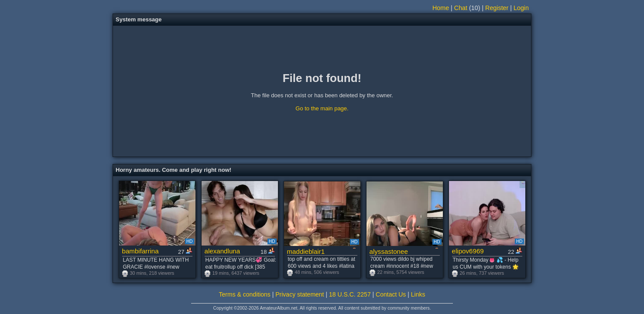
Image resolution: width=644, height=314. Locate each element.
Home (441, 8)
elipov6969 (468, 251)
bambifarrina (140, 251)
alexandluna (223, 251)
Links (418, 294)
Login (521, 8)
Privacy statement (300, 294)
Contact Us (391, 294)
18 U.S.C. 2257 (350, 294)
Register (497, 8)
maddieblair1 (306, 251)
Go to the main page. (322, 108)
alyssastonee (389, 251)
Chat (461, 8)
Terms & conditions (245, 294)
